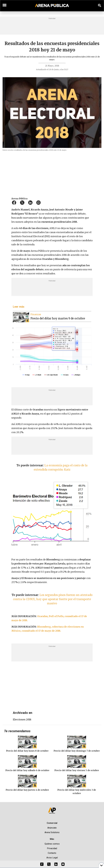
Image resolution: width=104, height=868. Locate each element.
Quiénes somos (52, 844)
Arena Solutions (52, 832)
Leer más (19, 307)
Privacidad (52, 848)
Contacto (52, 853)
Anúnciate (52, 828)
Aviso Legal (52, 858)
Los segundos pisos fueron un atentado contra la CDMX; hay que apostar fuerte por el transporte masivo (53, 599)
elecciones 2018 (22, 720)
